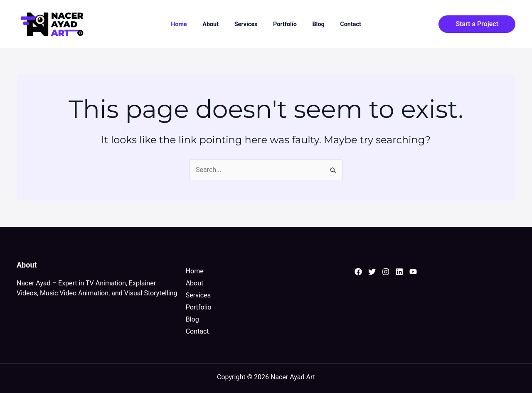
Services (246, 24)
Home (179, 24)
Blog (318, 24)
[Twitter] (372, 272)
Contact (351, 24)
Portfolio (285, 24)
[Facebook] (358, 272)
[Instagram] (386, 272)
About (211, 24)
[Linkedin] (399, 272)
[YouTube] (413, 272)
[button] (477, 24)
